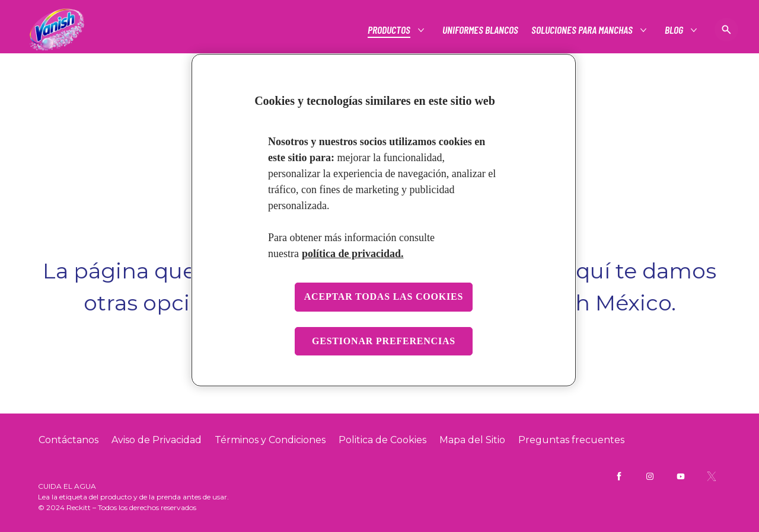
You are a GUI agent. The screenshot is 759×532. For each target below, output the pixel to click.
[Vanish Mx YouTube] (681, 476)
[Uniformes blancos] (480, 30)
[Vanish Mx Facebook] (619, 476)
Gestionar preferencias (384, 341)
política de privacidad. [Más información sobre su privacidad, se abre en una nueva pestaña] (353, 254)
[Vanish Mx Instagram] (650, 476)
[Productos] (390, 30)
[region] (384, 220)
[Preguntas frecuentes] (571, 440)
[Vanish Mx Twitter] (712, 476)
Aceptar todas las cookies (384, 297)
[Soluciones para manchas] (583, 30)
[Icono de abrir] (726, 30)
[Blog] (675, 30)
